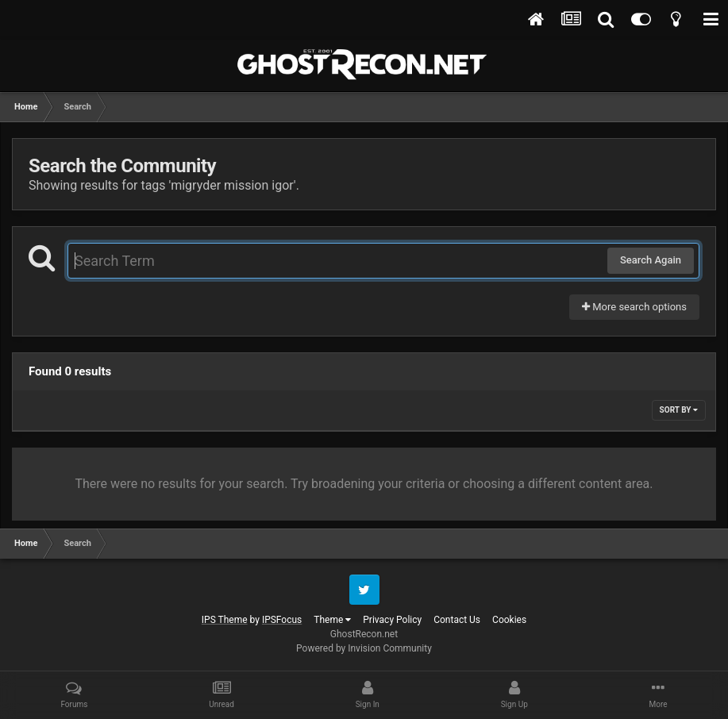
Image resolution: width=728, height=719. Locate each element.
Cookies (509, 620)
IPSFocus (282, 620)
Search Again (651, 260)
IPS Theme (225, 620)
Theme (332, 620)
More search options (634, 307)
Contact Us (457, 620)
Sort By (679, 410)
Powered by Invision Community (364, 648)
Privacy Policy (392, 620)
